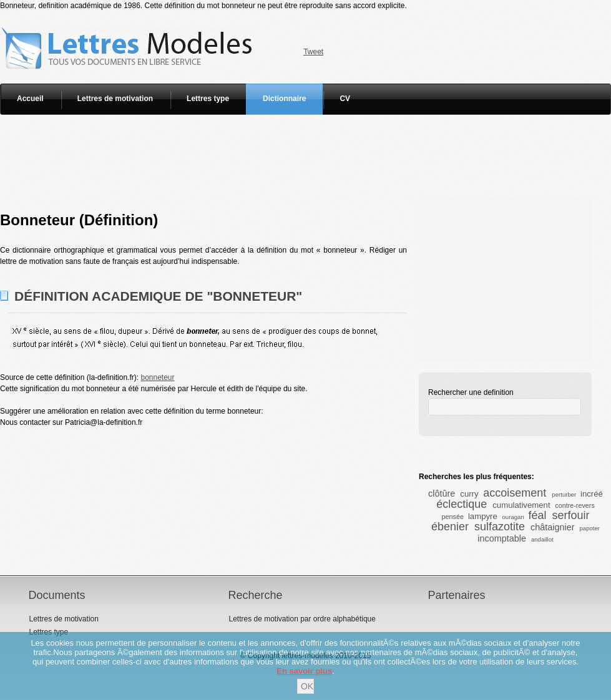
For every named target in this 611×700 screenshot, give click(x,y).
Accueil (30, 99)
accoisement (515, 493)
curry (469, 494)
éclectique (462, 504)
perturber (564, 494)
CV (345, 99)
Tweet (313, 52)
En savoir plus (304, 671)
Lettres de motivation (115, 99)
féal (537, 515)
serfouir (570, 515)
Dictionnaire (284, 99)
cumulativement (521, 505)
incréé (592, 494)
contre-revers (575, 505)
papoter (589, 528)
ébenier (450, 527)
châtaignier (552, 527)
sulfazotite (500, 527)
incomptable (502, 538)
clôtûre (442, 493)
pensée (453, 517)
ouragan (513, 517)
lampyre (483, 516)
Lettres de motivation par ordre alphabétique (302, 619)
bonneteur (157, 377)
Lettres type (208, 99)
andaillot (542, 539)
